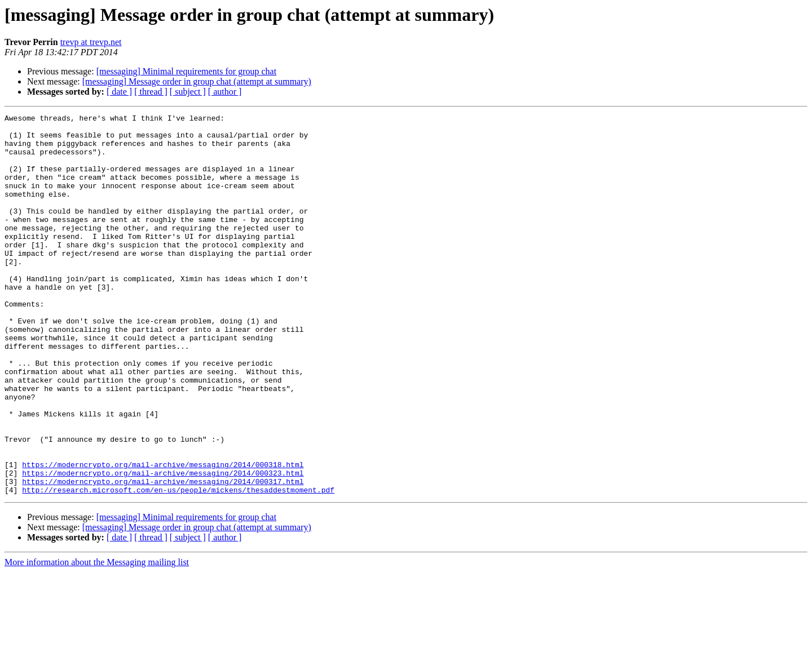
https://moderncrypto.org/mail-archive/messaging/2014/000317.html (163, 556)
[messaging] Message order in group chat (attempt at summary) (197, 81)
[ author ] (225, 92)
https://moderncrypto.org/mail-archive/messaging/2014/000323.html (163, 545)
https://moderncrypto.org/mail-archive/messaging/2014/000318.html (163, 535)
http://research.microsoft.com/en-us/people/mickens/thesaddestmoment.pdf (178, 566)
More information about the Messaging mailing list (97, 638)
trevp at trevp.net (91, 42)
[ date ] (119, 92)
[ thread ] (151, 92)
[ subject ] (188, 92)
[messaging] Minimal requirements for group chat (186, 71)
